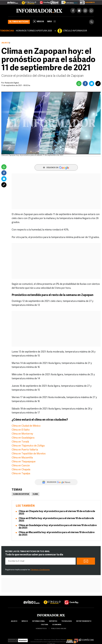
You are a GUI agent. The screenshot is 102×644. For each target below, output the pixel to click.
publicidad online (59, 629)
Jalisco (5, 43)
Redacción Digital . (12, 83)
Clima (35, 494)
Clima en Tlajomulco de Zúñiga (28, 446)
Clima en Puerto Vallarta (25, 450)
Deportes (53, 621)
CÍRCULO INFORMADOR (75, 31)
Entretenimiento (84, 621)
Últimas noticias (19, 22)
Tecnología (67, 621)
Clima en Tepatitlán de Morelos (29, 454)
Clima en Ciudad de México (26, 426)
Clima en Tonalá (20, 442)
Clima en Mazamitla (22, 458)
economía (57, 625)
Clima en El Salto (21, 430)
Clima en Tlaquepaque (24, 462)
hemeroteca (41, 629)
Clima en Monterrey (22, 434)
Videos (39, 21)
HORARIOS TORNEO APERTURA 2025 (34, 31)
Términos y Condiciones (40, 570)
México (25, 621)
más (52, 22)
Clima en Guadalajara (23, 438)
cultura (45, 625)
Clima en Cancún (21, 466)
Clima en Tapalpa (21, 474)
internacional (38, 621)
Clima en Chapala (21, 470)
